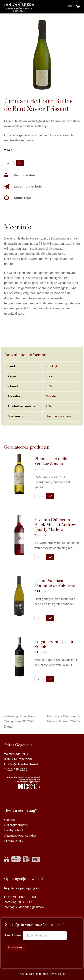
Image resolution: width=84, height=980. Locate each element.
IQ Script (60, 974)
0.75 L (50, 386)
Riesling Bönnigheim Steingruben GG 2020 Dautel (20, 721)
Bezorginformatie (16, 825)
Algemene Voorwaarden (20, 835)
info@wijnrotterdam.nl (23, 764)
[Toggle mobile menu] (70, 7)
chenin (68, 416)
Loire (49, 376)
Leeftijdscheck (14, 830)
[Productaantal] (8, 163)
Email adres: (14, 935)
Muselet (51, 396)
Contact (10, 820)
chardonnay (54, 416)
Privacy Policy (14, 841)
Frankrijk (52, 366)
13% (49, 406)
